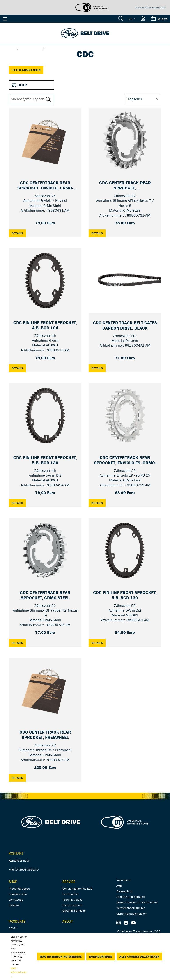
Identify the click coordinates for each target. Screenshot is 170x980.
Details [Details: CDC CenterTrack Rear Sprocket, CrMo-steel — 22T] (19, 643)
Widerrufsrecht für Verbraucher (137, 902)
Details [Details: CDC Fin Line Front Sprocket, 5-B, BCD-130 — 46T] (19, 503)
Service (69, 882)
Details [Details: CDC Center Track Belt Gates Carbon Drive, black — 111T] (98, 368)
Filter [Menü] (19, 85)
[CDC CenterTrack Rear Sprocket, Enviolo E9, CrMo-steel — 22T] (125, 460)
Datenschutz (125, 891)
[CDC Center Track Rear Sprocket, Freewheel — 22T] (45, 735)
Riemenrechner (73, 905)
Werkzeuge (16, 900)
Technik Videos (72, 900)
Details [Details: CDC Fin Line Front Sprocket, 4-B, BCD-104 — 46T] (19, 368)
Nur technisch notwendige (61, 956)
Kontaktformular (19, 860)
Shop (13, 882)
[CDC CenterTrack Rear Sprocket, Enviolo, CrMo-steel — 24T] (45, 186)
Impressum (124, 880)
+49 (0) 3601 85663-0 (24, 869)
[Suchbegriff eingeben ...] (28, 99)
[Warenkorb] (159, 19)
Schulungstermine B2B (77, 889)
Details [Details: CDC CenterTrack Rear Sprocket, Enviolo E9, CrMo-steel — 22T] (98, 503)
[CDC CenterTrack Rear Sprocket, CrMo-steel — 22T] (45, 595)
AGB (119, 885)
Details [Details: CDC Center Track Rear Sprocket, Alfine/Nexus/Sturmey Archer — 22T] (98, 233)
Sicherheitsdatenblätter (132, 914)
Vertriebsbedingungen (131, 908)
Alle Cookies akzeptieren (139, 956)
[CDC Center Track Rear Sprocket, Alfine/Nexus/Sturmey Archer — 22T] (125, 186)
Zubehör (14, 905)
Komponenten (18, 894)
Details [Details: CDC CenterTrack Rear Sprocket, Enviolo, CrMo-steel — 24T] (19, 233)
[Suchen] (121, 19)
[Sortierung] (143, 99)
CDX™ (13, 928)
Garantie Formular (74, 911)
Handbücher (71, 894)
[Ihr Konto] (143, 19)
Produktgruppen (19, 889)
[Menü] (5, 19)
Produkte (17, 921)
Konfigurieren (101, 956)
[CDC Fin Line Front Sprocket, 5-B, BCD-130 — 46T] (45, 460)
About (68, 921)
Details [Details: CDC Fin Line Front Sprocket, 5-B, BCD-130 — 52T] (98, 643)
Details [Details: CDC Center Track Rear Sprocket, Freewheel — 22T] (19, 778)
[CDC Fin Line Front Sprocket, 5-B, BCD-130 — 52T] (125, 595)
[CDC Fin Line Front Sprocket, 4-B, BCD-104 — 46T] (45, 325)
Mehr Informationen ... (19, 972)
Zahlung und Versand (131, 897)
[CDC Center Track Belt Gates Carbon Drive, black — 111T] (125, 326)
